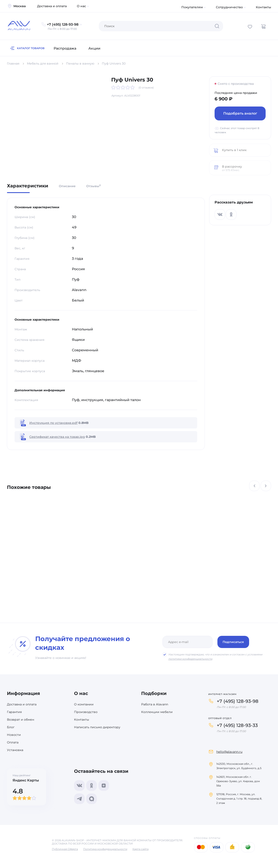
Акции (94, 48)
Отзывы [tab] (93, 186)
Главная (13, 63)
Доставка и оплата (52, 6)
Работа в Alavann (155, 704)
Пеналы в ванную (80, 63)
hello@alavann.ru (229, 752)
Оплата (13, 742)
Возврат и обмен (21, 720)
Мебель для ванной (43, 63)
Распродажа (65, 48)
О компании (84, 704)
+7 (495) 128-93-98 (238, 701)
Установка (15, 750)
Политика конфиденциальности (105, 849)
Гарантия (14, 712)
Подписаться (233, 642)
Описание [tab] (67, 186)
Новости (14, 735)
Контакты (263, 7)
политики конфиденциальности (190, 659)
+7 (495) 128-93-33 (237, 725)
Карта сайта (141, 849)
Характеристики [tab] (28, 186)
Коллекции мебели (157, 712)
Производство (86, 712)
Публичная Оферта (65, 849)
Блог (11, 727)
